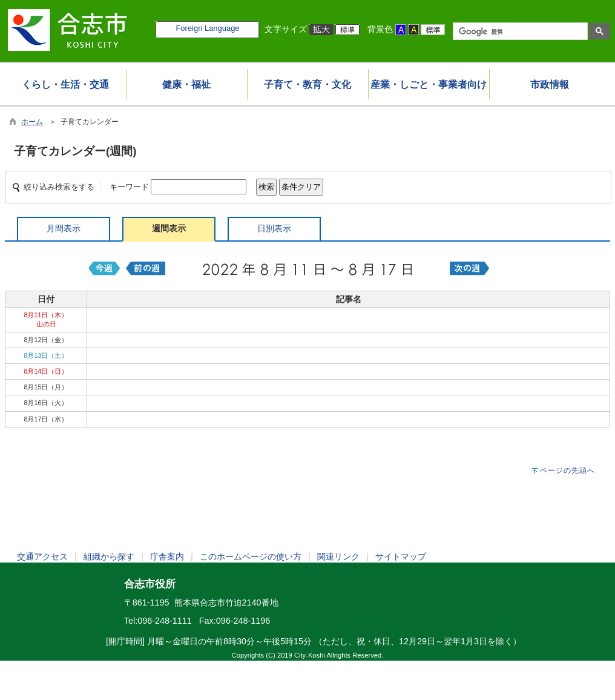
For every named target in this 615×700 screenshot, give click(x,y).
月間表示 (64, 228)
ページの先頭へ (567, 471)
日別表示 (274, 228)
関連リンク (338, 556)
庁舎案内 (167, 556)
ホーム (32, 122)
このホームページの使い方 (251, 556)
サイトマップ (401, 556)
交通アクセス (42, 556)
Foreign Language (207, 28)
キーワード (129, 187)
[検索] (519, 31)
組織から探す (109, 556)
